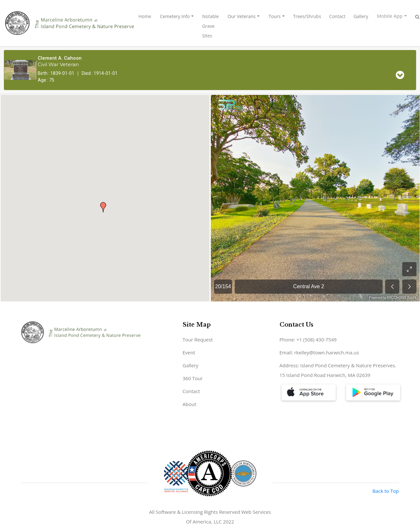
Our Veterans (242, 16)
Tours (275, 16)
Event (189, 352)
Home (145, 16)
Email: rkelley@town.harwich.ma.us (319, 352)
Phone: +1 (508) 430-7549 (308, 340)
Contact (337, 16)
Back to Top (386, 491)
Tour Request (198, 340)
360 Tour (193, 378)
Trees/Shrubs (307, 16)
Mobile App (390, 16)
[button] (103, 207)
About (190, 404)
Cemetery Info (175, 16)
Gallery (361, 16)
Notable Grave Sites (210, 26)
